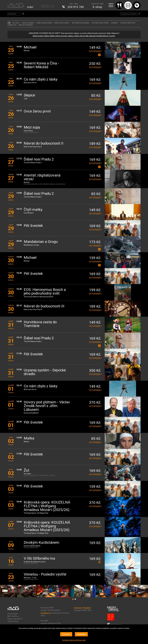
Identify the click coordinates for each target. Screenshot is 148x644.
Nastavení (66, 634)
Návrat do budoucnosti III (44, 306)
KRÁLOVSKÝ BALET (62, 23)
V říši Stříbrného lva (39, 559)
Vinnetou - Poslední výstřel (45, 574)
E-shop (97, 7)
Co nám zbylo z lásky (41, 79)
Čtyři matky (33, 210)
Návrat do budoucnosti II (44, 143)
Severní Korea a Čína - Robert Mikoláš (41, 65)
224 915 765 (76, 7)
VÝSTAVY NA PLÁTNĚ (100, 23)
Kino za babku (28, 23)
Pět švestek (33, 226)
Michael (30, 47)
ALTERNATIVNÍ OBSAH (81, 23)
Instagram (87, 608)
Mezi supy (32, 127)
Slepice (29, 95)
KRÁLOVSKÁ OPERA (44, 23)
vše (9, 23)
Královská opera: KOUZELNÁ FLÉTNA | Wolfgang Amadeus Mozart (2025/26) (47, 506)
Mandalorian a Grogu (41, 242)
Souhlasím (81, 634)
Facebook (78, 608)
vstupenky (95, 51)
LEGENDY (114, 23)
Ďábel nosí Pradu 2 (39, 159)
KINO (30, 7)
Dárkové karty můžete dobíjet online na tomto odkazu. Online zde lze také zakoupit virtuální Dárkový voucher (74, 36)
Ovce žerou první (37, 111)
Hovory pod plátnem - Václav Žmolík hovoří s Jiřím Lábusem (47, 406)
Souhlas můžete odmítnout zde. (74, 640)
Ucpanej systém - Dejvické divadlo (45, 372)
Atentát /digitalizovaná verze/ (42, 177)
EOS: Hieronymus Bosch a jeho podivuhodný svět (45, 292)
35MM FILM (12, 25)
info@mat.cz (46, 613)
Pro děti (16, 23)
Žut (26, 470)
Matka (29, 438)
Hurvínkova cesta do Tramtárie (40, 324)
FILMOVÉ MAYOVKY (128, 23)
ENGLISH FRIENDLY (26, 25)
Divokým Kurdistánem (42, 543)
